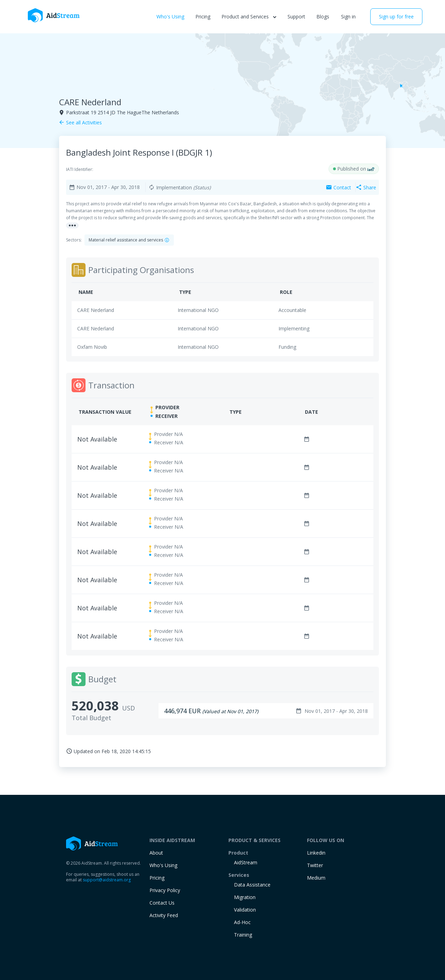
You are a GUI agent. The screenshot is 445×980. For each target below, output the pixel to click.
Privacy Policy (165, 890)
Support (296, 17)
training (243, 935)
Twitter (315, 865)
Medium (316, 878)
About (156, 853)
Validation (245, 910)
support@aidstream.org (107, 880)
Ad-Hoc (242, 922)
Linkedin (316, 853)
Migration (245, 897)
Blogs (323, 17)
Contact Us (162, 903)
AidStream (246, 862)
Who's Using (170, 17)
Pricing (203, 17)
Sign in (348, 17)
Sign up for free (396, 17)
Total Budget (91, 718)
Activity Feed (164, 915)
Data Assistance (252, 885)
